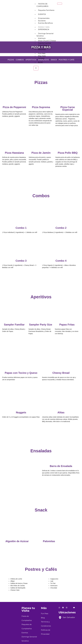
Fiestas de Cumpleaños (42, 5)
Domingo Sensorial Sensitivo (45, 35)
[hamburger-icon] (60, 4)
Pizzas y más (44, 27)
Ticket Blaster (44, 45)
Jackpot (41, 58)
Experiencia (44, 29)
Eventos (42, 14)
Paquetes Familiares (46, 10)
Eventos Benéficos (45, 23)
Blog (40, 62)
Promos (42, 49)
